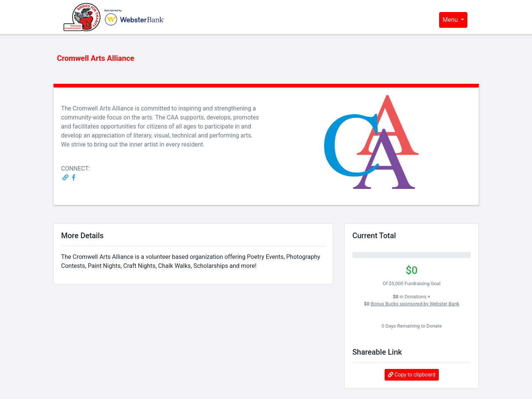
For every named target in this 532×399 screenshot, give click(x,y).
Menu (451, 20)
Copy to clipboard (412, 375)
